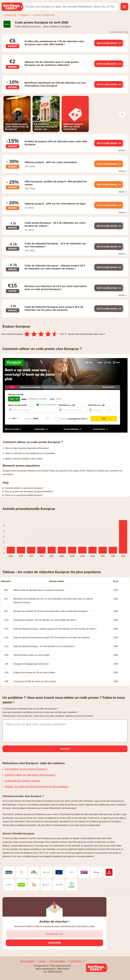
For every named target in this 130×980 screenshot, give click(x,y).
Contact (42, 961)
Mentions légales (57, 961)
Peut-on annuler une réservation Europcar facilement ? (29, 492)
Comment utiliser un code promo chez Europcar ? (30, 775)
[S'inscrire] (54, 943)
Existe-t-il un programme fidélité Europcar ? (24, 495)
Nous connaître (27, 961)
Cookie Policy (76, 961)
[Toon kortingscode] (109, 43)
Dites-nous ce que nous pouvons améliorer (36, 724)
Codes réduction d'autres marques (23, 781)
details (123, 150)
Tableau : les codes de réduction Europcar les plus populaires (37, 787)
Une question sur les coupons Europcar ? (26, 769)
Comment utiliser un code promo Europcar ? (24, 488)
